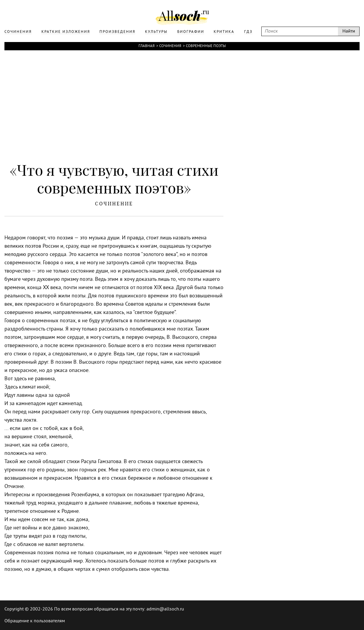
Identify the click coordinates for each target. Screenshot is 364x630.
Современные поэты (206, 46)
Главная (146, 46)
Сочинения (170, 46)
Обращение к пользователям (35, 621)
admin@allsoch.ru (165, 609)
